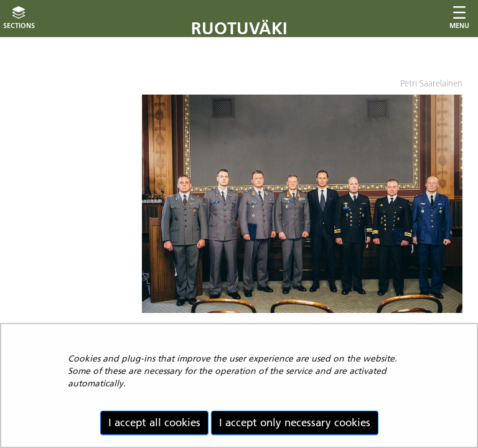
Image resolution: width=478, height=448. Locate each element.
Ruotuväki (239, 28)
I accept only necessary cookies (295, 422)
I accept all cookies (154, 422)
